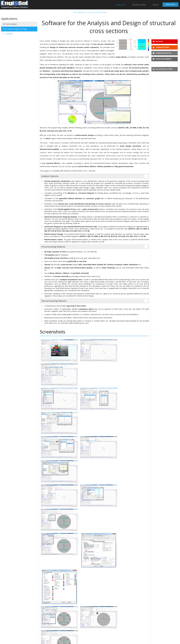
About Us (31, 627)
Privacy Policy (32, 637)
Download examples (162, 59)
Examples (9, 34)
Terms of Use (32, 634)
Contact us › (90, 610)
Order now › (171, 4)
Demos (156, 5)
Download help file (162, 53)
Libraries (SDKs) (139, 5)
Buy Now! (158, 42)
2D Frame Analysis (10, 24)
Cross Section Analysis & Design (97, 12)
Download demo (161, 47)
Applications (121, 5)
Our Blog (30, 631)
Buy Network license (162, 69)
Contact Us (31, 640)
